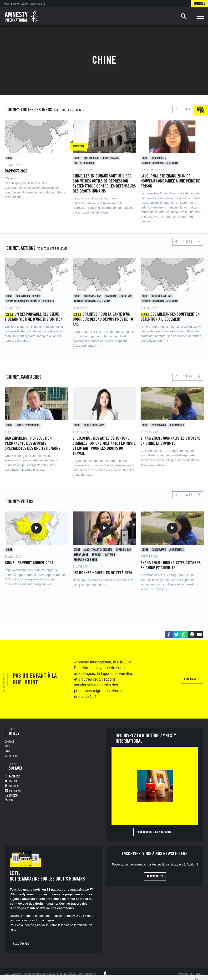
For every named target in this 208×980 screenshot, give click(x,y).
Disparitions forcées (28, 296)
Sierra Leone (81, 555)
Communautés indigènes (118, 296)
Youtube (14, 786)
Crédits (72, 974)
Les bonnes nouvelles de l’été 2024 (102, 573)
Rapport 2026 (16, 171)
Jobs (7, 746)
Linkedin (14, 796)
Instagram (15, 791)
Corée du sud (123, 550)
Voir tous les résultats (69, 110)
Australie (110, 555)
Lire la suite (192, 679)
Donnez (200, 4)
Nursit (200, 974)
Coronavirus (159, 425)
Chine (9, 158)
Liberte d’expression (28, 425)
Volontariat (12, 756)
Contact (9, 742)
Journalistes (159, 158)
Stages (8, 751)
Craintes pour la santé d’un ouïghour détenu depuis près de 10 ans (103, 319)
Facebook (14, 777)
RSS (11, 800)
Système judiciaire (84, 163)
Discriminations (92, 296)
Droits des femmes (94, 425)
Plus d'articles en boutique (155, 832)
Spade (191, 974)
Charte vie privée (87, 974)
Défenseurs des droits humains (101, 158)
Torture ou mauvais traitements (160, 163)
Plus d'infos (21, 944)
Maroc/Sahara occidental (98, 550)
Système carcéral (162, 296)
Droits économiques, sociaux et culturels (30, 301)
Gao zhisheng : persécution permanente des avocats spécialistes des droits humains (33, 443)
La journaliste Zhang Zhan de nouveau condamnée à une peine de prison (170, 181)
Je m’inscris (155, 876)
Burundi (96, 555)
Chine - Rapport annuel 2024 (29, 563)
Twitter (13, 781)
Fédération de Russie (86, 560)
